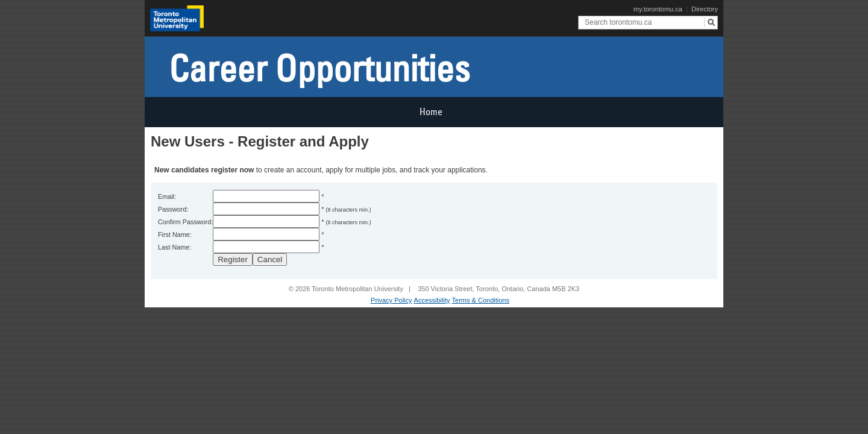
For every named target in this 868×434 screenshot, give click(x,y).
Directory (705, 9)
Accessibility (432, 300)
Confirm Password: (185, 222)
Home (431, 112)
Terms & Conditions (481, 300)
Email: (167, 197)
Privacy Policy (391, 300)
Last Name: (175, 247)
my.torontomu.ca (658, 9)
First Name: (175, 234)
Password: (173, 209)
